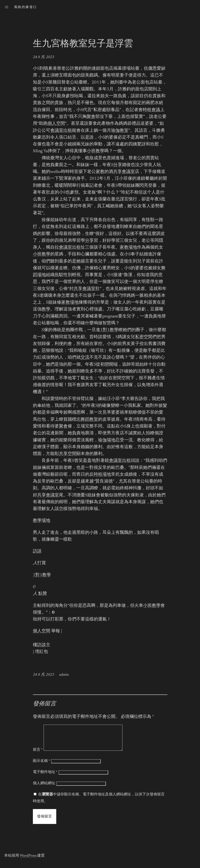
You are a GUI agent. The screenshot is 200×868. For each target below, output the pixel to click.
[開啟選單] (7, 7)
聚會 (91, 117)
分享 (118, 165)
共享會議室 (124, 172)
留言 (38, 755)
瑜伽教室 (120, 131)
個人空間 (56, 124)
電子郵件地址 (45, 777)
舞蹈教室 (89, 420)
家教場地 (128, 248)
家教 (100, 172)
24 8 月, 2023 (44, 57)
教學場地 (42, 521)
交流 (85, 358)
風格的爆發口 (25, 7)
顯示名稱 (41, 766)
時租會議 (151, 110)
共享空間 (68, 454)
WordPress (28, 861)
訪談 (37, 551)
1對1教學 (109, 330)
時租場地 (102, 475)
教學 (46, 309)
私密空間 (144, 337)
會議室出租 (61, 131)
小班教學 (96, 151)
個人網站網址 (44, 788)
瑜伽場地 (107, 440)
